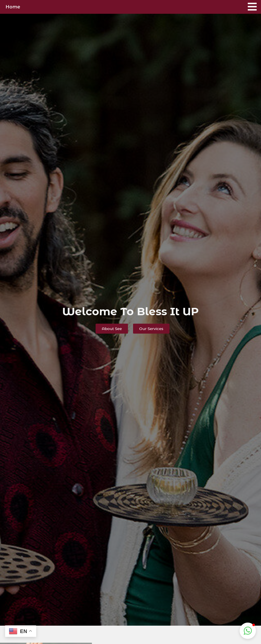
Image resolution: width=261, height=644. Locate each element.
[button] (248, 631)
